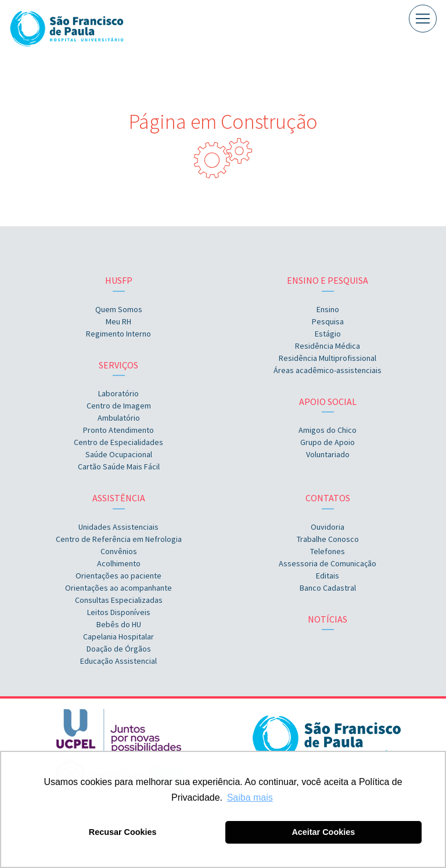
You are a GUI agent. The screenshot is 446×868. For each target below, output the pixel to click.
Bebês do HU (119, 624)
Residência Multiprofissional (328, 358)
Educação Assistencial (118, 661)
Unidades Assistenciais (118, 527)
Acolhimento (119, 563)
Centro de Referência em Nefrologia (119, 539)
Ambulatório (119, 418)
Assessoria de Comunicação (328, 563)
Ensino (328, 309)
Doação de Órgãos (119, 649)
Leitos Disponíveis (119, 612)
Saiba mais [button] (250, 798)
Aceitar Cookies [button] (323, 832)
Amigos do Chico (328, 430)
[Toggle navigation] (423, 19)
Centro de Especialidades (118, 442)
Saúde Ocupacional (119, 454)
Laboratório (118, 393)
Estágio (328, 334)
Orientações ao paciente (118, 576)
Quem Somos (119, 309)
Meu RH (118, 321)
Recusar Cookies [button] (123, 832)
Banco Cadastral (328, 588)
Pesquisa (328, 321)
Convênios (119, 551)
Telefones (328, 551)
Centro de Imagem (119, 406)
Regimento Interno (118, 334)
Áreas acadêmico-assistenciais (328, 370)
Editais (328, 576)
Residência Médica (328, 346)
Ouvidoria (328, 527)
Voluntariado (328, 454)
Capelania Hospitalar (118, 636)
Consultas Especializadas (119, 600)
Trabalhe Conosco (328, 539)
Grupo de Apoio (328, 442)
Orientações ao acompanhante (118, 588)
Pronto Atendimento (118, 430)
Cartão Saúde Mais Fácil (119, 466)
